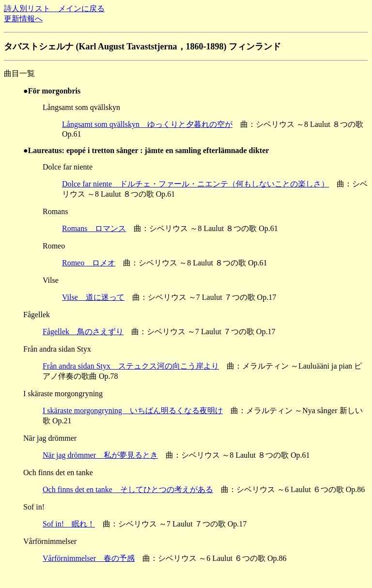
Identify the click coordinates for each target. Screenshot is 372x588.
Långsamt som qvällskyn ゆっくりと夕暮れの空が (147, 124)
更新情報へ (23, 19)
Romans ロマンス (94, 228)
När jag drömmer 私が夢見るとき (100, 455)
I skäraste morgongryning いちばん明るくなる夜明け (133, 410)
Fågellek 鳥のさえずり (83, 332)
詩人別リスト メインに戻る (54, 8)
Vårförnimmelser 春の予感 (89, 558)
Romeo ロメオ (89, 263)
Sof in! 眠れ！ (69, 524)
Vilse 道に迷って (93, 297)
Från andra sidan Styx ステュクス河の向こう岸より (131, 366)
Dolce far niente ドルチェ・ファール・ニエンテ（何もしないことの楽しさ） (195, 184)
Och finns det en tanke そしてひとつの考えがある (128, 489)
